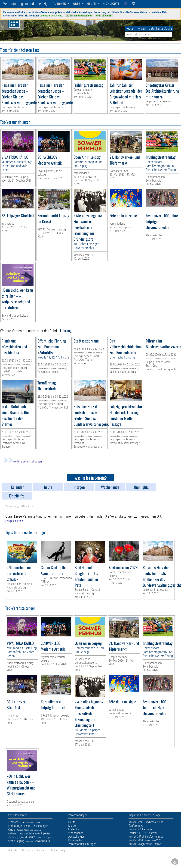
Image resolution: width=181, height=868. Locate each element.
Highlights (111, 4)
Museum (30, 837)
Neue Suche (28, 506)
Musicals (20, 830)
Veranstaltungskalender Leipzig (25, 4)
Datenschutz (29, 850)
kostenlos (74, 829)
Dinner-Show (29, 841)
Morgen (38, 822)
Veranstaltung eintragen (82, 844)
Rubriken (60, 4)
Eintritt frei (30, 826)
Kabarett (13, 833)
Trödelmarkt (30, 822)
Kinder (12, 830)
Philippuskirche (14, 521)
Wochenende (28, 830)
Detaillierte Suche (160, 28)
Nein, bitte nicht (104, 16)
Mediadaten (14, 850)
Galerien (39, 838)
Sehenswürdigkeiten (39, 833)
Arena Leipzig (16, 841)
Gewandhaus (42, 841)
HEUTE (91, 4)
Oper (23, 822)
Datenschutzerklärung (51, 16)
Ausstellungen (38, 830)
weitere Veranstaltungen (22, 461)
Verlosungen (16, 826)
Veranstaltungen (13, 506)
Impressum (43, 850)
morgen (141, 28)
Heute (11, 837)
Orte (77, 4)
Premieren (23, 834)
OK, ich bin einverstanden (79, 16)
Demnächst (14, 822)
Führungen (42, 826)
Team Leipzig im (60, 850)
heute (129, 28)
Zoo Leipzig (47, 838)
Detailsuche (75, 840)
